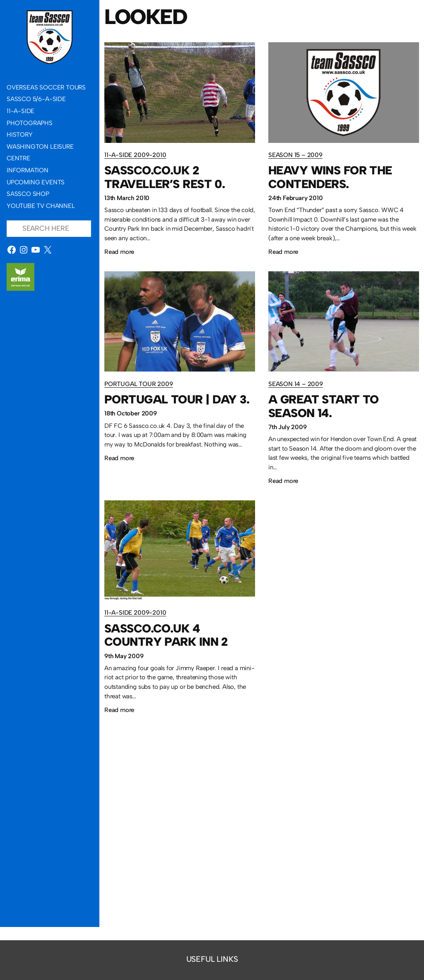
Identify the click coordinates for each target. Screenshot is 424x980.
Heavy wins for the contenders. (330, 177)
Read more (119, 252)
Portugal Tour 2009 (139, 384)
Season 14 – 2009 (296, 384)
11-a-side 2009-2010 (135, 155)
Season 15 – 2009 (295, 155)
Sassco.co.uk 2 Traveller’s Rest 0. (165, 177)
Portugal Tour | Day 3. (177, 399)
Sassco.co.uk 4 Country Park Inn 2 (166, 635)
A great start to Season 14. (324, 406)
